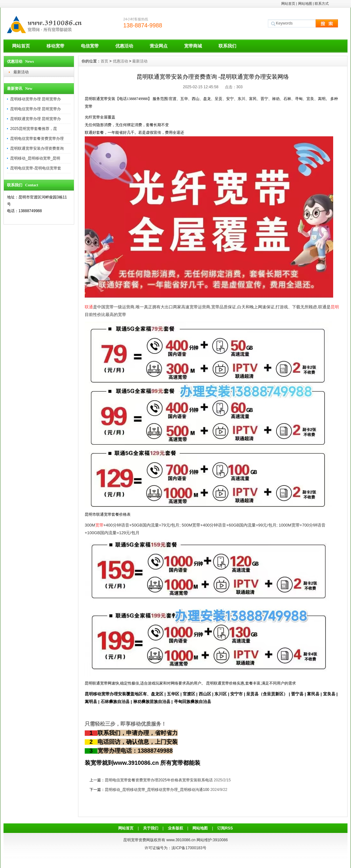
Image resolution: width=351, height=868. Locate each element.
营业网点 (159, 46)
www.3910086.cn (181, 840)
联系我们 (227, 46)
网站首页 (288, 4)
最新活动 (21, 72)
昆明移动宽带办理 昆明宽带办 (36, 99)
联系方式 (322, 4)
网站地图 (305, 4)
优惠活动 (124, 46)
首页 (104, 61)
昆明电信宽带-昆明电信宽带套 (36, 168)
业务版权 (175, 828)
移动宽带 (55, 46)
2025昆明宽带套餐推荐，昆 (34, 129)
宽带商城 (193, 46)
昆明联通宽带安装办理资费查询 (37, 148)
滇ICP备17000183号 (189, 848)
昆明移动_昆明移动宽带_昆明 (35, 158)
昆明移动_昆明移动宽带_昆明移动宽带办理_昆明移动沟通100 (157, 790)
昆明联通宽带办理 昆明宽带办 (36, 119)
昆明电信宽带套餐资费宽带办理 (37, 139)
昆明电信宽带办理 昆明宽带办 (36, 109)
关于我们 (151, 828)
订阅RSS (225, 828)
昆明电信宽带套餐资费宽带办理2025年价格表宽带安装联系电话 (159, 780)
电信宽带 (90, 46)
